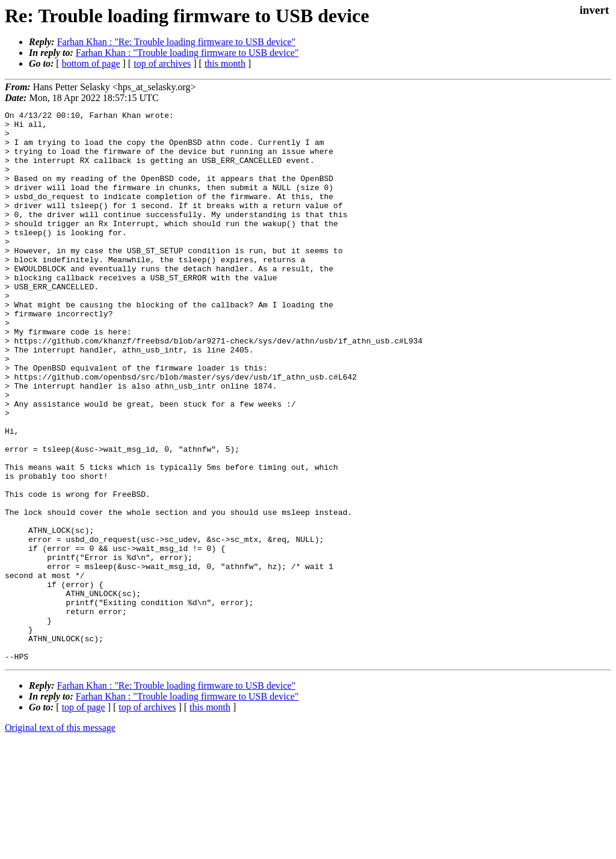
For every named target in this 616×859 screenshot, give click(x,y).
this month (225, 63)
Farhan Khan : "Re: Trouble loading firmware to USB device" (177, 42)
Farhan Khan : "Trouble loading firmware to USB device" (187, 53)
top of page (84, 817)
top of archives (162, 63)
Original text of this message (60, 838)
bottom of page (91, 63)
